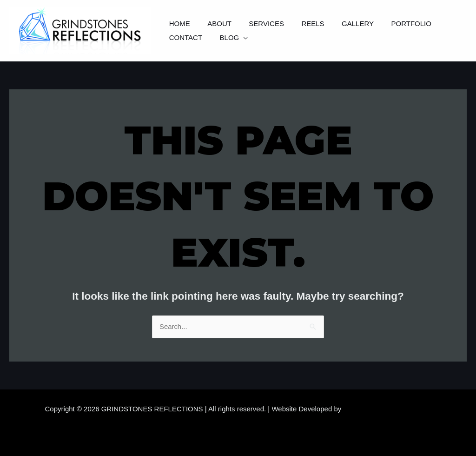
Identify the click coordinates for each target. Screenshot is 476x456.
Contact (443, 23)
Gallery (342, 23)
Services (258, 23)
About (214, 23)
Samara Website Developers (387, 409)
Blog (177, 37)
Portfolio (392, 23)
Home (178, 23)
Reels (301, 23)
